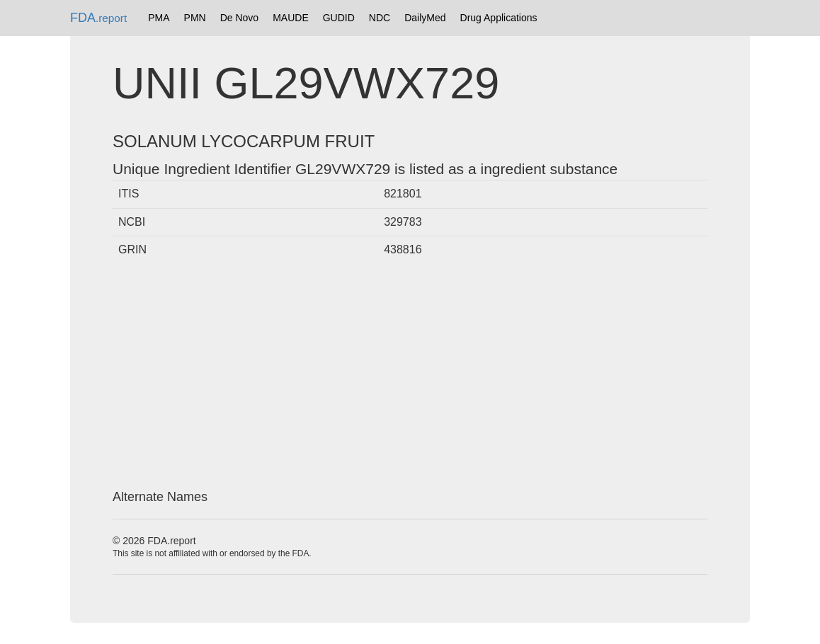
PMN (195, 18)
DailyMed (425, 18)
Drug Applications (499, 18)
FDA (98, 18)
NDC (380, 18)
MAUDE (291, 18)
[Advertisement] (410, 377)
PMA (159, 18)
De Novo (239, 18)
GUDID (339, 18)
